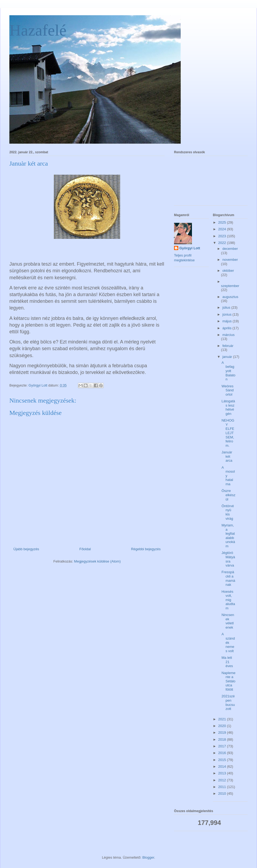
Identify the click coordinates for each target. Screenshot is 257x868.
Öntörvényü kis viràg (228, 512)
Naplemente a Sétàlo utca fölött (228, 681)
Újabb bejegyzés (26, 549)
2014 (223, 766)
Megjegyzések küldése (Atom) (97, 561)
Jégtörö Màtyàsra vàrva (228, 559)
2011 (223, 787)
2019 (223, 733)
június (228, 314)
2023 (223, 236)
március (229, 335)
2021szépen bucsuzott (228, 702)
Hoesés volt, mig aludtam (228, 600)
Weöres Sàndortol (227, 390)
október (228, 271)
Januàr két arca (227, 456)
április (228, 328)
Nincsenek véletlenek (228, 621)
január (228, 357)
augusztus (230, 297)
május (228, 321)
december (230, 249)
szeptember (230, 286)
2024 (223, 229)
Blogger (148, 857)
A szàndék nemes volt (228, 642)
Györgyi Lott (190, 248)
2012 (223, 780)
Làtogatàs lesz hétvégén (228, 407)
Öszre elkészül (228, 495)
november (230, 260)
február (228, 346)
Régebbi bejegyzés (146, 549)
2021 (223, 719)
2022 (223, 243)
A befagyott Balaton (228, 371)
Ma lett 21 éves (227, 662)
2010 (223, 794)
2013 (223, 773)
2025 (223, 222)
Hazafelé (38, 30)
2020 (223, 726)
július (227, 307)
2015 (223, 760)
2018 (223, 739)
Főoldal (85, 549)
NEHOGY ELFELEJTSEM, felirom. (228, 433)
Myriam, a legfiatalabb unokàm (228, 536)
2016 (223, 753)
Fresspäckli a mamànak (228, 578)
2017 (223, 746)
